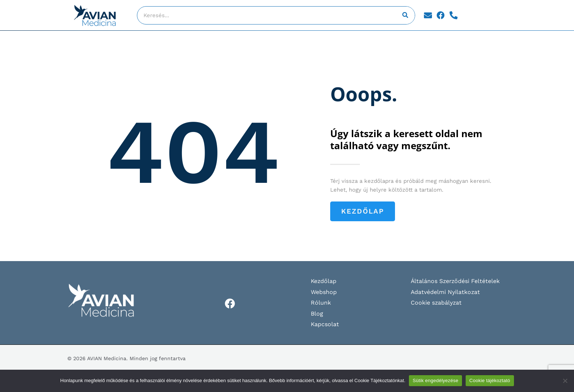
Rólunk (321, 303)
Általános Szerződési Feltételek (456, 281)
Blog (317, 314)
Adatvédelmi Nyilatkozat (446, 292)
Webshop (324, 292)
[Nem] (565, 381)
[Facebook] (230, 304)
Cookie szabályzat (437, 303)
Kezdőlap (324, 281)
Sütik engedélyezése (435, 380)
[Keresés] (406, 15)
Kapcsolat (325, 325)
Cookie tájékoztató (490, 380)
